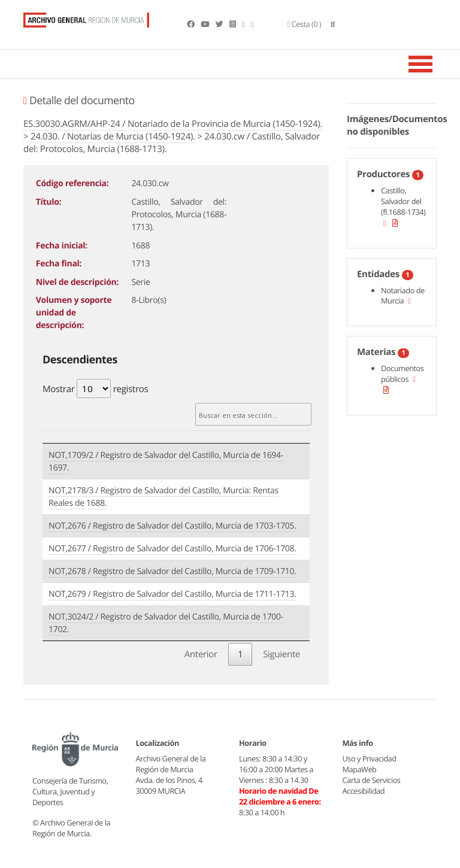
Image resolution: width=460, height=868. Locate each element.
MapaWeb (360, 769)
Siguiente (282, 654)
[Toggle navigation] (435, 64)
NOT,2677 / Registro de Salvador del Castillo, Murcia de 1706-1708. (172, 549)
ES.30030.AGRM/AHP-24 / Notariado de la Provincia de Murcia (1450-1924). (173, 124)
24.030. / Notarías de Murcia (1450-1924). (113, 136)
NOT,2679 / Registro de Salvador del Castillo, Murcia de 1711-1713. (172, 594)
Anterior (201, 654)
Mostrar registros (95, 389)
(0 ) (305, 24)
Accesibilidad (364, 791)
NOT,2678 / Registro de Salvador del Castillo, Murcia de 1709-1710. (172, 571)
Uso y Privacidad (370, 758)
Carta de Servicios (372, 780)
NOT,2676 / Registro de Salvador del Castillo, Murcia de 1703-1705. (172, 526)
